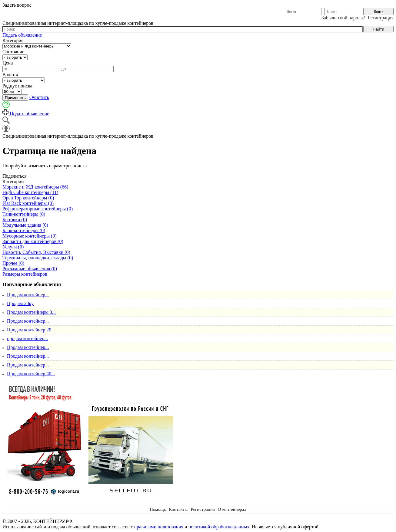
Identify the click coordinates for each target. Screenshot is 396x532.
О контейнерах (232, 509)
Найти (378, 29)
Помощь (158, 509)
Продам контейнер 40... (31, 374)
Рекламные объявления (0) (30, 269)
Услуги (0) (13, 247)
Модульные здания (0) (25, 225)
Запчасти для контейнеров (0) (33, 241)
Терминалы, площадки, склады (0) (38, 258)
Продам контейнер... (28, 295)
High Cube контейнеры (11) (30, 192)
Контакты (178, 509)
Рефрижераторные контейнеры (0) (38, 209)
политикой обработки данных (219, 527)
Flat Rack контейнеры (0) (28, 203)
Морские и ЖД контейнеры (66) (35, 187)
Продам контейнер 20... (31, 330)
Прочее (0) (13, 263)
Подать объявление (22, 35)
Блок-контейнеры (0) (24, 230)
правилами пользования (159, 527)
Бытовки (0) (15, 220)
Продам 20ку (20, 303)
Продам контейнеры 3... (31, 312)
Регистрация (381, 18)
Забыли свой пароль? (343, 18)
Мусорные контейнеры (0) (30, 236)
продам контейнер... (27, 338)
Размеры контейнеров (25, 274)
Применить (15, 98)
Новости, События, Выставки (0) (36, 252)
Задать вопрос (17, 5)
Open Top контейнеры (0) (28, 198)
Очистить (39, 97)
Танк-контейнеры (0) (24, 214)
